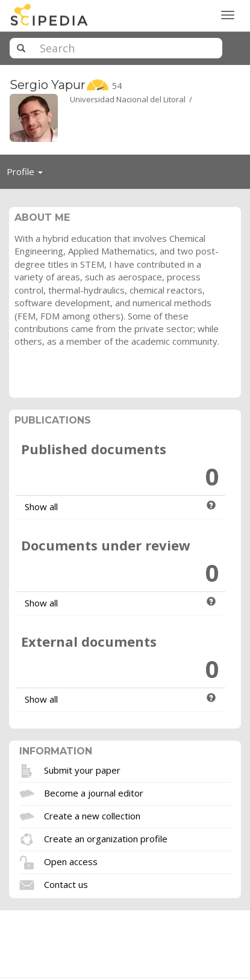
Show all (41, 507)
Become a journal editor (94, 792)
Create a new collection (92, 815)
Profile (28, 174)
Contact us (66, 884)
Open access (71, 861)
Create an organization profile (106, 838)
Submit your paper (82, 769)
